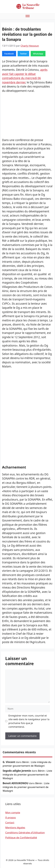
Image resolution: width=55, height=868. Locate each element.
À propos (11, 817)
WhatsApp (38, 54)
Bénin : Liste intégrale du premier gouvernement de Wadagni (27, 774)
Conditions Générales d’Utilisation (25, 832)
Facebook (9, 54)
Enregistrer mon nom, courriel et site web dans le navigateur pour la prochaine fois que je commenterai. (29, 721)
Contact (10, 822)
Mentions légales (15, 827)
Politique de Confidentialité (21, 837)
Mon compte (13, 812)
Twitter (23, 54)
